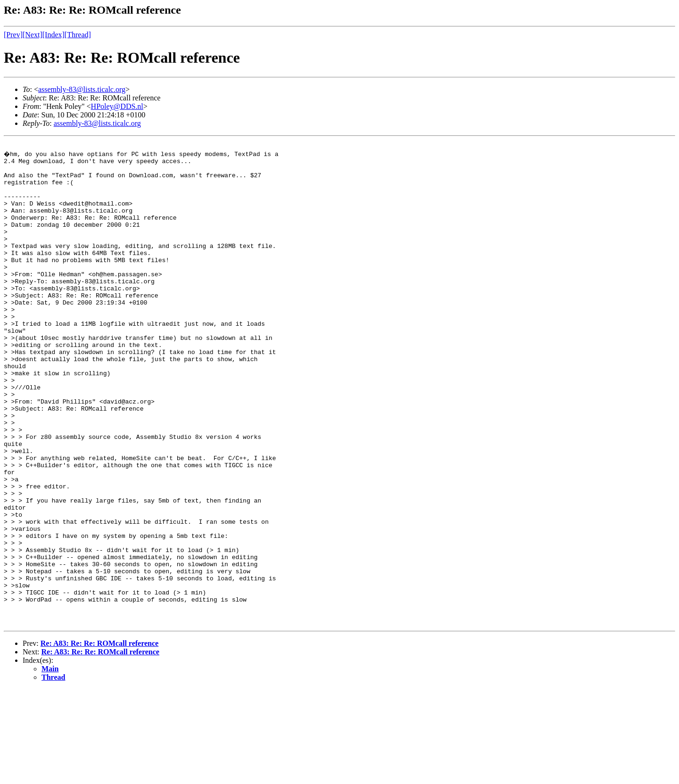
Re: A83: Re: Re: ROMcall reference (99, 738)
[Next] (33, 35)
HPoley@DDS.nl (117, 106)
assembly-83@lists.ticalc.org (82, 89)
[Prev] (13, 35)
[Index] (54, 35)
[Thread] (78, 35)
